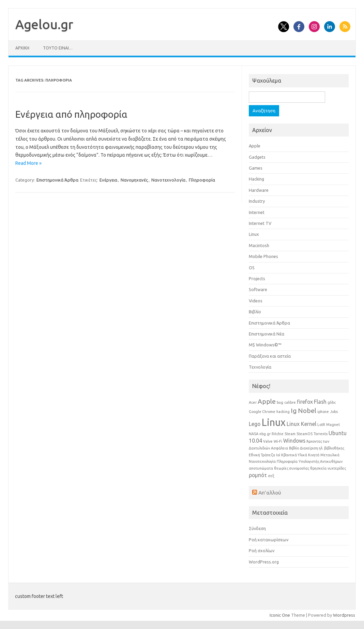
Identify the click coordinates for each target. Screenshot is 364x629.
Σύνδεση (257, 528)
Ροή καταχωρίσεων (269, 540)
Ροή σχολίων (262, 551)
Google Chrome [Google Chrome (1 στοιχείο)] (262, 412)
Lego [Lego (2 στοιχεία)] (255, 424)
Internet (257, 212)
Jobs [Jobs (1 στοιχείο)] (334, 412)
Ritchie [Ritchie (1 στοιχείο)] (278, 434)
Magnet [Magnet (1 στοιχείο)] (333, 425)
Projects (257, 278)
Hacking (256, 179)
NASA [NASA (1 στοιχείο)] (254, 434)
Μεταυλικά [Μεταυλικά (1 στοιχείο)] (330, 455)
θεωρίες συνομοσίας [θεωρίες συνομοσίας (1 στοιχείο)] (292, 468)
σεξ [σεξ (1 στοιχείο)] (271, 476)
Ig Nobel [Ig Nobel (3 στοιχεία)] (304, 411)
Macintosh (259, 245)
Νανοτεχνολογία (168, 180)
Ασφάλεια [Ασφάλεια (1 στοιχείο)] (279, 448)
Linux (254, 234)
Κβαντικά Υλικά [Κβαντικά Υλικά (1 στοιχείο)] (294, 455)
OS (252, 268)
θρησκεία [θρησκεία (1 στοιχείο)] (318, 468)
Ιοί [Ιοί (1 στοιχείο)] (278, 455)
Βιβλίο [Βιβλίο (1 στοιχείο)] (294, 448)
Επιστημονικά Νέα (267, 334)
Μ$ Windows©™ (265, 345)
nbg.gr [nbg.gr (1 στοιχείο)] (265, 434)
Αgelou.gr (44, 24)
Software (258, 289)
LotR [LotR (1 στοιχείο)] (321, 425)
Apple (255, 146)
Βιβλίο (255, 312)
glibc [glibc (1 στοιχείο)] (332, 402)
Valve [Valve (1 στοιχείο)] (268, 441)
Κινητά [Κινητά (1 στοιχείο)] (314, 455)
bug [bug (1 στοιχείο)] (280, 402)
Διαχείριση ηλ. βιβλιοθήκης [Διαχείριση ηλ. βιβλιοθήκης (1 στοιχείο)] (322, 448)
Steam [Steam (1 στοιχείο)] (290, 434)
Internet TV (260, 223)
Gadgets (257, 157)
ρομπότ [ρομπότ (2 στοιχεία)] (258, 475)
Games (256, 168)
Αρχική (22, 48)
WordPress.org (264, 562)
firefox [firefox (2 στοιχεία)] (305, 402)
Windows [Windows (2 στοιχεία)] (294, 441)
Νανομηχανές (134, 180)
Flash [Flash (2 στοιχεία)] (320, 402)
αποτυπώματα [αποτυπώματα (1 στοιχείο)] (261, 468)
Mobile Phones (263, 256)
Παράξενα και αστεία (270, 356)
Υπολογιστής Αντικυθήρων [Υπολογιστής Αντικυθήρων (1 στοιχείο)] (321, 461)
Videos (256, 301)
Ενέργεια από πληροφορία (71, 114)
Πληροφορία (202, 180)
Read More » (28, 163)
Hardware (259, 190)
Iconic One (280, 615)
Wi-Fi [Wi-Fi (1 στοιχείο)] (278, 441)
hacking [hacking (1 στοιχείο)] (283, 412)
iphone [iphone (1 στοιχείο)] (323, 412)
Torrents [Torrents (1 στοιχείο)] (321, 434)
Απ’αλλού (270, 492)
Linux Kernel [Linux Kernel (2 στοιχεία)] (301, 424)
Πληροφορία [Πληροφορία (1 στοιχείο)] (287, 461)
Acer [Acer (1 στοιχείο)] (253, 402)
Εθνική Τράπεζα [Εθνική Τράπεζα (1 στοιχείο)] (262, 455)
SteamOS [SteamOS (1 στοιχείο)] (305, 434)
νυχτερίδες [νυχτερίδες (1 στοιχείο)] (337, 468)
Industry (257, 201)
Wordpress (344, 615)
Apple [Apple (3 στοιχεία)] (267, 401)
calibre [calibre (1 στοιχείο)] (290, 402)
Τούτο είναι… (58, 48)
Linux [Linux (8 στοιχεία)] (274, 422)
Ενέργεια (108, 180)
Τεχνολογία (260, 367)
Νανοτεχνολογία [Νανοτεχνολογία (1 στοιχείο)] (262, 461)
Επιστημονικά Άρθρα (57, 180)
